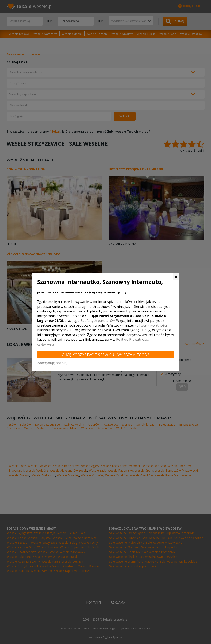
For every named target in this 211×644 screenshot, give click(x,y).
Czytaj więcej (46, 344)
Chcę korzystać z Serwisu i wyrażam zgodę (106, 355)
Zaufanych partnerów (97, 321)
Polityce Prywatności (151, 325)
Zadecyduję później (52, 363)
